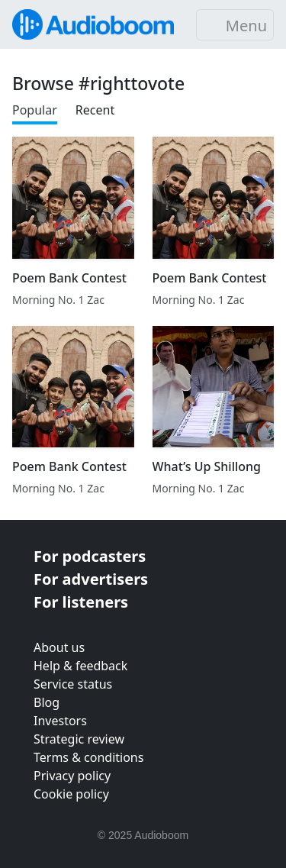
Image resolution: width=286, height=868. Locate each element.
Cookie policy (71, 794)
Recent (95, 110)
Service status (73, 684)
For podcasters (90, 556)
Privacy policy (72, 776)
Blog (47, 702)
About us (59, 647)
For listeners (81, 602)
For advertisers (91, 579)
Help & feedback (80, 666)
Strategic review (79, 739)
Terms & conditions (88, 757)
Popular (35, 110)
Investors (60, 721)
